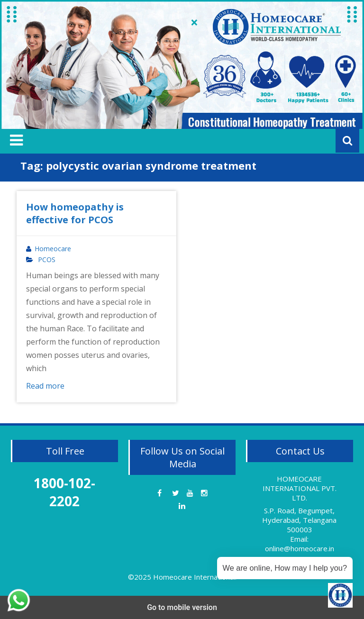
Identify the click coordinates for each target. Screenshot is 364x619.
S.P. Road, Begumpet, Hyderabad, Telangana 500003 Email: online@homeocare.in (299, 529)
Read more (45, 386)
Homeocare (53, 249)
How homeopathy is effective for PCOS (75, 213)
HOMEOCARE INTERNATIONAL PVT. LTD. (300, 488)
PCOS (47, 260)
